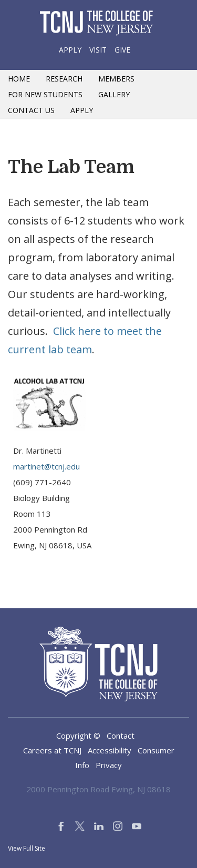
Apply (70, 50)
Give (122, 50)
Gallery (114, 94)
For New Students (45, 94)
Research (64, 79)
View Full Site (27, 848)
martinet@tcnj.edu (46, 466)
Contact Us (31, 110)
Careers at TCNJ (52, 750)
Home (19, 79)
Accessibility (110, 750)
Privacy (109, 765)
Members (116, 79)
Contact (121, 736)
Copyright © (78, 736)
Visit (98, 50)
